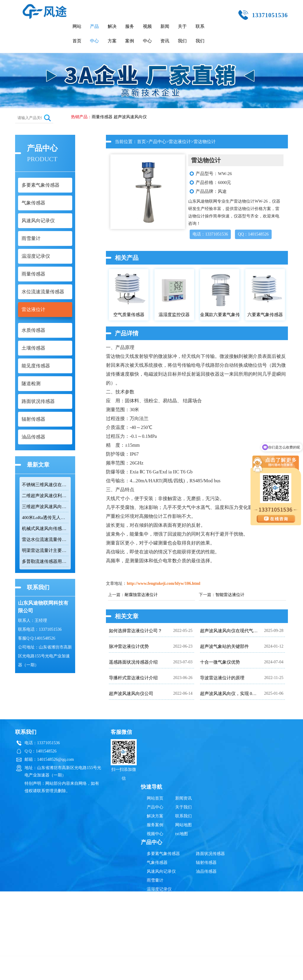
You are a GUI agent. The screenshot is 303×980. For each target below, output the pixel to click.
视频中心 (147, 34)
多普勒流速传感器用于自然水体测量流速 (45, 561)
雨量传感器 (102, 117)
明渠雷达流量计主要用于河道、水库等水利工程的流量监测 (45, 550)
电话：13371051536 (210, 234)
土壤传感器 (157, 934)
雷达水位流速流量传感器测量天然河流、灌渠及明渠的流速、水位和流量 (45, 539)
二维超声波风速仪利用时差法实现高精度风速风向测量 (45, 496)
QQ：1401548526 (253, 234)
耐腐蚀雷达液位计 (141, 595)
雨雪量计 (155, 880)
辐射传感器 (206, 863)
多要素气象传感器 (163, 854)
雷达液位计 (180, 142)
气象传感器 (157, 863)
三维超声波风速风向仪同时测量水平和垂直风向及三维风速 (45, 507)
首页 (141, 142)
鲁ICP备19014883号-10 (244, 972)
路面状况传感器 (210, 854)
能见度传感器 (159, 943)
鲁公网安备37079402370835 (180, 972)
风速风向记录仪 (161, 871)
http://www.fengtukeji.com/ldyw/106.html (163, 583)
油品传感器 (206, 871)
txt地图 (182, 834)
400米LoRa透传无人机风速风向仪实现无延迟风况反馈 (45, 518)
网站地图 (183, 825)
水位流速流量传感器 (165, 907)
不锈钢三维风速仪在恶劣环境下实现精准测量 (45, 485)
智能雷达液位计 (230, 595)
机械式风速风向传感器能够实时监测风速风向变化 (45, 529)
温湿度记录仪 (159, 889)
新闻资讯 (165, 34)
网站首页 (77, 34)
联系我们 (200, 34)
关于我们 (182, 34)
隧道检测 (155, 951)
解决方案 (112, 34)
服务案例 (130, 34)
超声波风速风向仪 (130, 117)
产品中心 (94, 34)
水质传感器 (157, 925)
